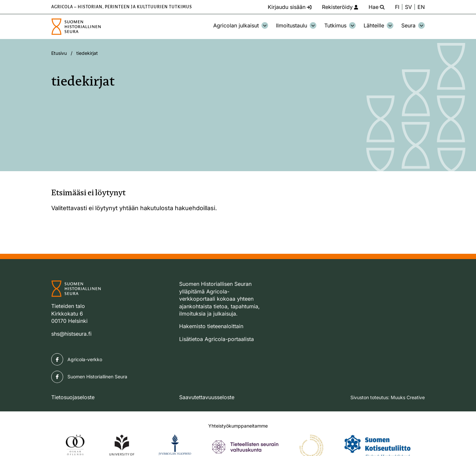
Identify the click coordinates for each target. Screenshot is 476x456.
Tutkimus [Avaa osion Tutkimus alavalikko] (340, 25)
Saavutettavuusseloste (207, 397)
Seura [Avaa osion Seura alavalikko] (413, 25)
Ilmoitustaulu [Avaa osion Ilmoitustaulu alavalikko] (296, 25)
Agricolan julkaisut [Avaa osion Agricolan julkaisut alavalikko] (241, 25)
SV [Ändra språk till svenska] (408, 7)
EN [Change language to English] (421, 7)
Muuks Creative (408, 397)
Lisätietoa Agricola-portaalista (217, 339)
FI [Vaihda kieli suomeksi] (397, 7)
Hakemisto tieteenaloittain (211, 326)
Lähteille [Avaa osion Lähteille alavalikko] (378, 25)
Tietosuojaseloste (73, 397)
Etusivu (59, 53)
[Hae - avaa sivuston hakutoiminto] (377, 7)
